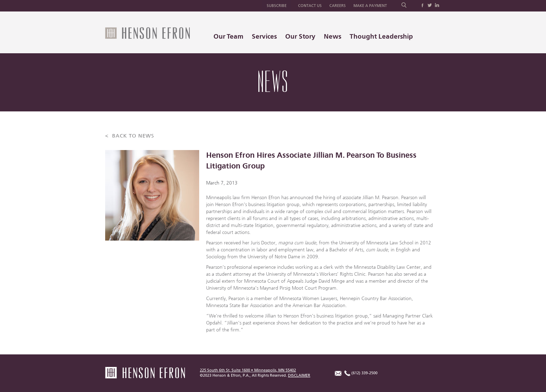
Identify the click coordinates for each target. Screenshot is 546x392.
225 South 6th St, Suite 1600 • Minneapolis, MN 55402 (248, 370)
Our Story (300, 36)
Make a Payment (370, 6)
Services (264, 36)
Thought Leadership (381, 36)
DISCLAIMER (299, 375)
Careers (338, 6)
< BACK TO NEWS (130, 136)
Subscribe (277, 6)
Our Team (228, 36)
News (333, 36)
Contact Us (310, 6)
